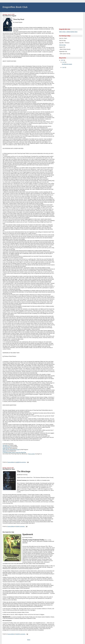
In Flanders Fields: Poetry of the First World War (14, 452)
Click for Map (62, 45)
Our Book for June (9, 469)
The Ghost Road (7, 447)
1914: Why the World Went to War (11, 450)
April (63, 67)
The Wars (5, 445)
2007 (62, 60)
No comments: (23, 462)
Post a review (31, 454)
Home (29, 640)
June (64, 62)
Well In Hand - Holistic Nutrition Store (68, 32)
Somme (5, 451)
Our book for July (8, 532)
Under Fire (5, 448)
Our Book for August (9, 16)
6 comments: (22, 526)
